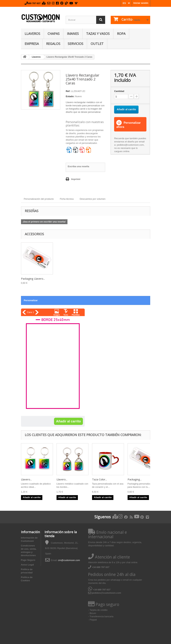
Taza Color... (99, 479)
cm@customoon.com (69, 560)
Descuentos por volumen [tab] (93, 199)
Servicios (75, 44)
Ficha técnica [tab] (67, 199)
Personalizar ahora (128, 125)
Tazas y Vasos (98, 34)
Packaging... (135, 479)
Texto (66, 315)
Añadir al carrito (68, 421)
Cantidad (119, 91)
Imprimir (76, 179)
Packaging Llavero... (33, 279)
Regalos (53, 44)
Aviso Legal (27, 565)
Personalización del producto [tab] (39, 199)
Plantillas (76, 315)
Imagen (57, 315)
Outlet (97, 44)
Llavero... (26, 479)
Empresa (32, 44)
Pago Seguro (28, 560)
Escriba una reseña (78, 166)
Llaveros (32, 34)
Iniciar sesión (141, 3)
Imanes (73, 34)
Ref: (68, 91)
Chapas (54, 34)
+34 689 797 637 (99, 567)
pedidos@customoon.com (105, 593)
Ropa (121, 34)
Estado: (70, 96)
